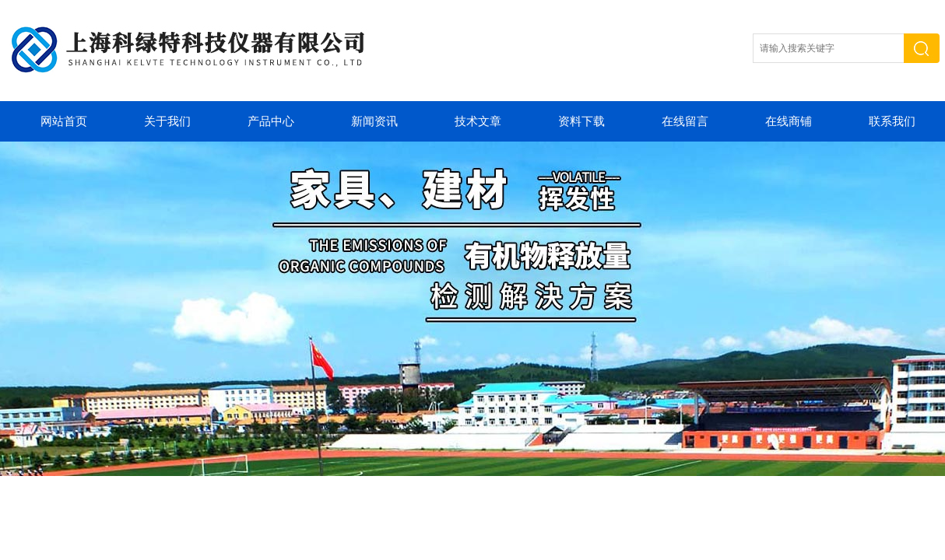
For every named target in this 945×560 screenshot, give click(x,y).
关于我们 (167, 121)
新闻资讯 (374, 121)
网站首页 (64, 121)
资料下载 (581, 121)
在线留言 (685, 121)
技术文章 (478, 121)
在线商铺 (789, 121)
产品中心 (271, 121)
